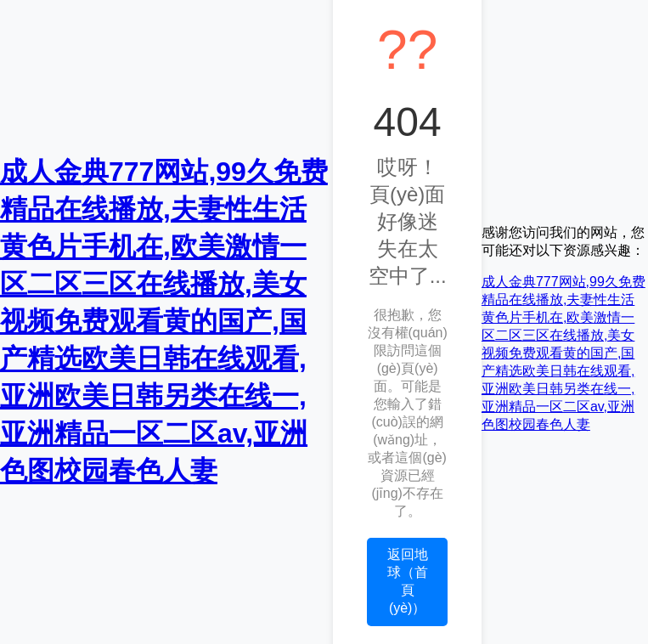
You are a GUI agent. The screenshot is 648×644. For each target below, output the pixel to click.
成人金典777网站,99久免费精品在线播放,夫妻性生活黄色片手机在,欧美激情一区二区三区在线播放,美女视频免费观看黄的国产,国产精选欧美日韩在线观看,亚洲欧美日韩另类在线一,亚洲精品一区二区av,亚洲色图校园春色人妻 (164, 321)
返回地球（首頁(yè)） (408, 581)
